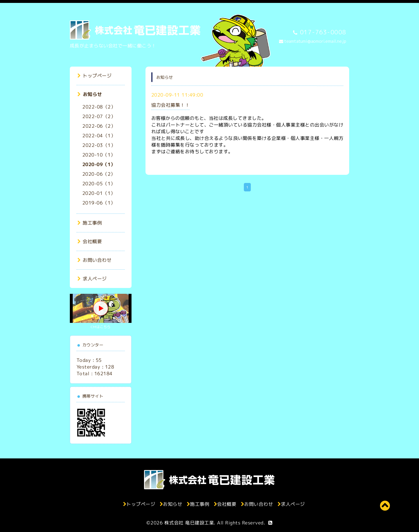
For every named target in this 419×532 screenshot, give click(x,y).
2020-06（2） (99, 174)
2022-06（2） (99, 126)
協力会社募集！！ (171, 105)
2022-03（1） (99, 145)
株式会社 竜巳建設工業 (189, 523)
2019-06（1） (99, 203)
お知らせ (90, 94)
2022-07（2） (99, 116)
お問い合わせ (95, 260)
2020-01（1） (99, 193)
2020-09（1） (99, 164)
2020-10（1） (99, 155)
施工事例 (90, 223)
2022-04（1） (99, 136)
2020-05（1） (99, 184)
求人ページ (92, 279)
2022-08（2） (99, 107)
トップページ (95, 76)
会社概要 (90, 241)
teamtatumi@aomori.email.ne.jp (315, 41)
